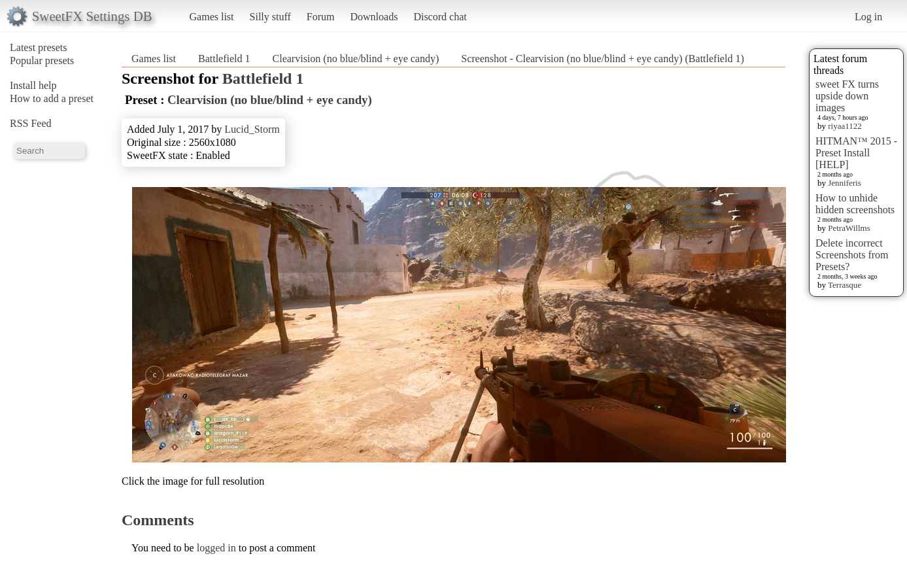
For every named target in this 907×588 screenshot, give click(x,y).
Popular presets (42, 61)
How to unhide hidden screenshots (855, 204)
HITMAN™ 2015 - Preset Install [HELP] (856, 153)
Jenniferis (845, 183)
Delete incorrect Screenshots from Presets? (852, 255)
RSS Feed (31, 123)
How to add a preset (52, 98)
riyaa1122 (845, 126)
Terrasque (845, 285)
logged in (216, 548)
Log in (868, 17)
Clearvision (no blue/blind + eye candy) (356, 59)
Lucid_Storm (252, 129)
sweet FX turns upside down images (847, 96)
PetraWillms (849, 228)
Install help (33, 85)
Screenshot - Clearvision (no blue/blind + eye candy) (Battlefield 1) (602, 59)
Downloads (374, 17)
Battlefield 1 (224, 59)
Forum (321, 17)
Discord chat (440, 17)
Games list (212, 17)
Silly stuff (270, 17)
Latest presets (39, 47)
